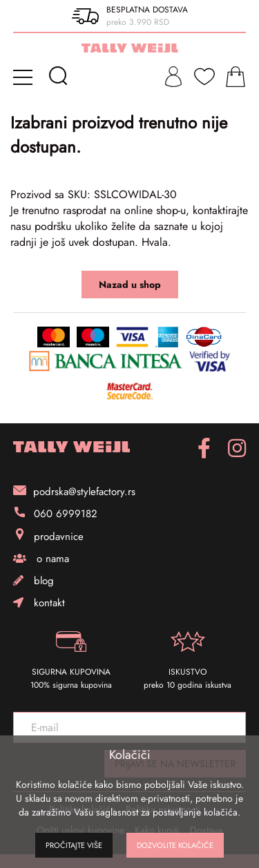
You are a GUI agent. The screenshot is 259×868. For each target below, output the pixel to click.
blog (33, 581)
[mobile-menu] (25, 77)
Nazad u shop (130, 284)
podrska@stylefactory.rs (74, 492)
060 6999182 (55, 514)
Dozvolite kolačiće (175, 845)
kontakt (39, 603)
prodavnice (48, 536)
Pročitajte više (74, 845)
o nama (41, 559)
